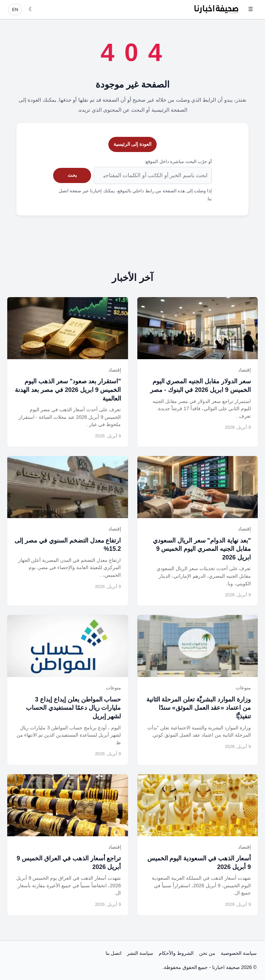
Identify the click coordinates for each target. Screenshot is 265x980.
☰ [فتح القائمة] (251, 9)
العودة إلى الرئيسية (133, 144)
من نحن (207, 953)
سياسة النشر (140, 953)
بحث (72, 175)
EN (15, 9)
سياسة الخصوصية (239, 953)
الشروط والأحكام (176, 953)
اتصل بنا (114, 953)
